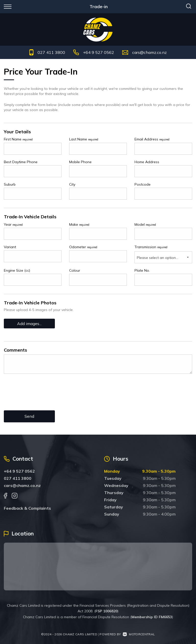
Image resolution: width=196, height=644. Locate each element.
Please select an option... (157, 258)
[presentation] (43, 396)
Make (79, 224)
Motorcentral (139, 634)
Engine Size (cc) (17, 270)
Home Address (147, 162)
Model (145, 224)
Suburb (10, 184)
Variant (10, 247)
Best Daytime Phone (21, 162)
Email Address (152, 139)
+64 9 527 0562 (99, 52)
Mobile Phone (80, 162)
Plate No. (142, 270)
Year (13, 224)
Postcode (143, 184)
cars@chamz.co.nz (149, 52)
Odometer (83, 247)
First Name (18, 139)
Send (29, 416)
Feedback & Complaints (27, 508)
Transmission (151, 247)
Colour (75, 270)
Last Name (84, 139)
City (72, 184)
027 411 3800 (51, 52)
